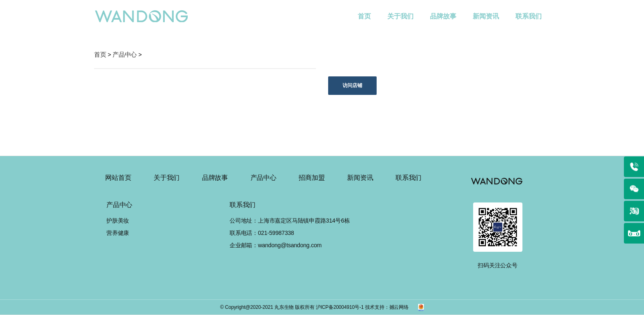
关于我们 (400, 16)
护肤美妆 (118, 221)
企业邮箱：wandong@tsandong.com (276, 245)
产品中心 (263, 178)
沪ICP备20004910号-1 (340, 307)
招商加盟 (312, 178)
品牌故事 (443, 16)
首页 (368, 10)
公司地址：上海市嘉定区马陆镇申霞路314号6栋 (290, 221)
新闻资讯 (486, 16)
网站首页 (118, 178)
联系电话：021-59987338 (262, 233)
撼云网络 (399, 307)
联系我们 (529, 16)
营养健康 (118, 233)
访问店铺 (352, 85)
